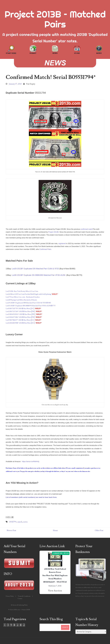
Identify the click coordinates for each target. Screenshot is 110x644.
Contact (20, 599)
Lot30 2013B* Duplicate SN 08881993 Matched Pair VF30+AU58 (39, 275)
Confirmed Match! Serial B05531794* (51, 77)
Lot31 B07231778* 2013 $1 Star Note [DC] (20, 309)
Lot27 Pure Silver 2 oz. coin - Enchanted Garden (23, 297)
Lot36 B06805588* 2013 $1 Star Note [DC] (20, 323)
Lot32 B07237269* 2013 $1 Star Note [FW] (20, 311)
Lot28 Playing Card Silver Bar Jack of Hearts (21, 300)
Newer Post (11, 530)
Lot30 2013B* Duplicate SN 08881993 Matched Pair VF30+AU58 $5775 (31, 306)
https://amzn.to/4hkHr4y (31, 462)
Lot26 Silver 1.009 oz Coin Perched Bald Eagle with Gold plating (28, 294)
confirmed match (87, 229)
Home (55, 530)
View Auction (55, 591)
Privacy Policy (10, 596)
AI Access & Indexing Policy (19, 605)
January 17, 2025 (15, 84)
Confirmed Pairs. (46, 249)
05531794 (13, 522)
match (20, 522)
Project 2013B (53, 232)
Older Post (99, 530)
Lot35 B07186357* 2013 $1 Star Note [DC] (20, 320)
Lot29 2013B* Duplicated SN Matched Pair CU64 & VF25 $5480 (28, 303)
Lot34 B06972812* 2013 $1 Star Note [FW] (20, 317)
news (25, 522)
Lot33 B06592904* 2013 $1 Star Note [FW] (21, 314)
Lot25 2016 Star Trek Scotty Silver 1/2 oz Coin (22, 291)
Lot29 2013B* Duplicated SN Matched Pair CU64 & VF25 (35, 269)
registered (62, 244)
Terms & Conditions (24, 596)
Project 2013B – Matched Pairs (55, 19)
